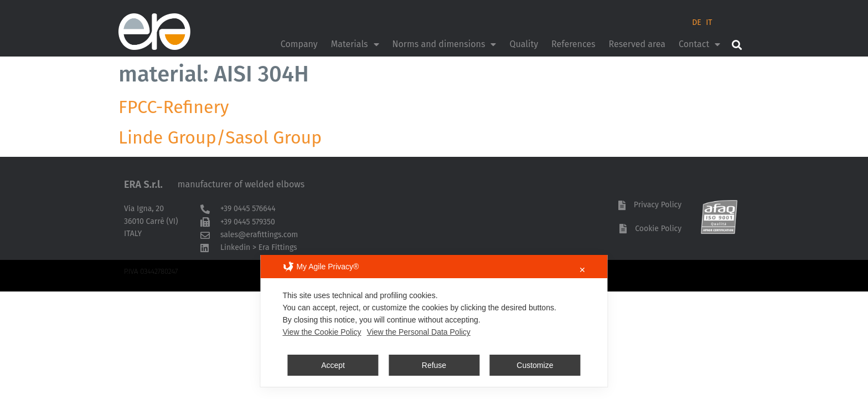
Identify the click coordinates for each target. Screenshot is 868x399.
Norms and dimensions (445, 44)
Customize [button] (535, 365)
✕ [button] (582, 270)
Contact (699, 44)
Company (299, 44)
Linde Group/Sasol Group (220, 137)
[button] (737, 45)
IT (709, 22)
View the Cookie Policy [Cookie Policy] (322, 332)
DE (697, 22)
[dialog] (434, 321)
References (573, 44)
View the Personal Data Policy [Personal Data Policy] (419, 332)
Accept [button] (333, 365)
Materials (355, 44)
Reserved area (637, 44)
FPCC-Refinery (174, 107)
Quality (524, 44)
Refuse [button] (434, 365)
